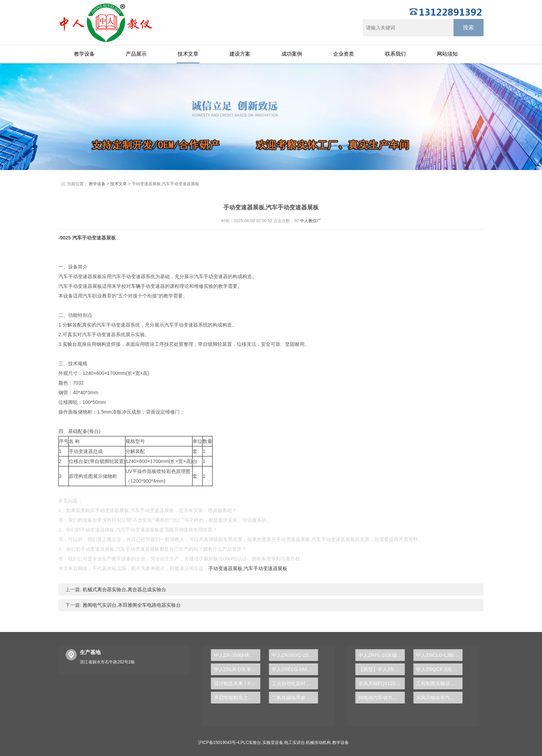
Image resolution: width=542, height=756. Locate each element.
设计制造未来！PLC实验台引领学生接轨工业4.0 (237, 683)
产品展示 (136, 54)
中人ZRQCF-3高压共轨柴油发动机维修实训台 (439, 669)
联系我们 (395, 54)
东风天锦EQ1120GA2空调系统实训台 (382, 683)
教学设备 (84, 54)
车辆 (136, 286)
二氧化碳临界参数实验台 (295, 698)
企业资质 (344, 54)
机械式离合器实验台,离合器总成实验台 (124, 589)
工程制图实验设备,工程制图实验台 (439, 683)
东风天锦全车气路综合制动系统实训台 (439, 698)
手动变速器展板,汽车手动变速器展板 (248, 568)
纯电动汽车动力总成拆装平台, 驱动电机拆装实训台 (382, 698)
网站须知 (447, 54)
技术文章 (188, 54)
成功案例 (292, 54)
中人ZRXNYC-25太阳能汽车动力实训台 (295, 655)
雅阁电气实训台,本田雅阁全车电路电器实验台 (131, 605)
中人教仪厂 (310, 221)
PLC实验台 (251, 743)
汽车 (77, 238)
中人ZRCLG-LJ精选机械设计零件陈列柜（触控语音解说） (439, 655)
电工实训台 (295, 743)
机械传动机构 (318, 743)
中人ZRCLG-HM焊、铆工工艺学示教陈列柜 (295, 669)
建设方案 (240, 54)
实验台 (70, 344)
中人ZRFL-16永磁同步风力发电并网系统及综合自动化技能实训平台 (382, 655)
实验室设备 (273, 743)
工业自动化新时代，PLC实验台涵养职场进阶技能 (295, 683)
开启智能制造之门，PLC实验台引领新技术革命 (237, 698)
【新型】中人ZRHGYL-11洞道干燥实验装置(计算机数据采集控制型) (382, 669)
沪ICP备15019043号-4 (219, 743)
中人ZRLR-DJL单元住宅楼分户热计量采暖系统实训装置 (237, 669)
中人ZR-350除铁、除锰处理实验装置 (237, 655)
